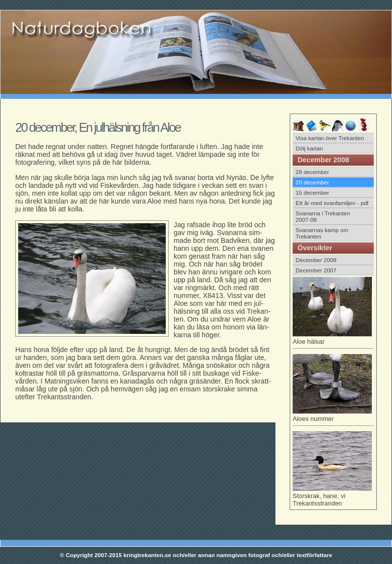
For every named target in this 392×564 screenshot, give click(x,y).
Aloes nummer (333, 417)
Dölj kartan (309, 148)
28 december (312, 172)
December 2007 (316, 270)
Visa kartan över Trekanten (330, 138)
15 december (312, 193)
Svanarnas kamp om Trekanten (322, 233)
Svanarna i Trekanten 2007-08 (323, 216)
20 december (312, 182)
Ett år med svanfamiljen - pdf (332, 203)
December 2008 (316, 260)
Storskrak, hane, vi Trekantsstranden (332, 496)
